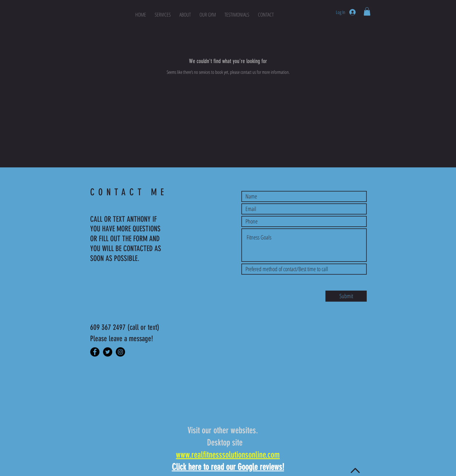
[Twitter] (108, 352)
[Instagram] (120, 352)
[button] (367, 11)
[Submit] (346, 296)
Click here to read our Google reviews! (228, 467)
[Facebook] (95, 352)
